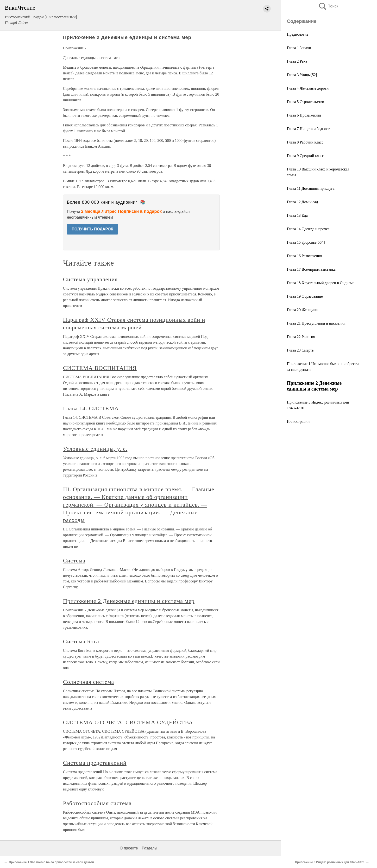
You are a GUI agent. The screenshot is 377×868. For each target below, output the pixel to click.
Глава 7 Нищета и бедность (309, 129)
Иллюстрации (298, 421)
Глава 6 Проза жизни (304, 115)
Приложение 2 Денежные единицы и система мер (129, 601)
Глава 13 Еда (297, 215)
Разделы (149, 848)
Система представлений (95, 763)
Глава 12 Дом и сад (302, 202)
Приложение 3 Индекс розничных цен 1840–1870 (330, 862)
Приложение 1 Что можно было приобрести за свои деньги (51, 862)
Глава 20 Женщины (303, 310)
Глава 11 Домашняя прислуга (311, 188)
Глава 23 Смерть (300, 350)
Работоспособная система (97, 803)
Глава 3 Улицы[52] (302, 75)
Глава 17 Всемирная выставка (311, 269)
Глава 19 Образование (305, 296)
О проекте (129, 848)
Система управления (90, 279)
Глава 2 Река (297, 61)
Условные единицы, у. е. (95, 449)
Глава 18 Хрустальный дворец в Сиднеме (321, 283)
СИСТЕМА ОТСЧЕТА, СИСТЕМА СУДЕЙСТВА (128, 722)
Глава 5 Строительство (305, 102)
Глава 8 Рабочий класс (305, 142)
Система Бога (81, 641)
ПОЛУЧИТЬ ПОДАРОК (92, 229)
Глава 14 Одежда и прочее (308, 229)
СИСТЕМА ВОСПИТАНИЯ (100, 368)
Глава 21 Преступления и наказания (316, 323)
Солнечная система (88, 682)
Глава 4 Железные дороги (308, 88)
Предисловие (298, 34)
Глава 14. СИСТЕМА (91, 408)
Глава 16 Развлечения (304, 256)
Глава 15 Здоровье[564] (306, 242)
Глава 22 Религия (301, 337)
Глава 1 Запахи (299, 48)
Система (74, 561)
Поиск (328, 6)
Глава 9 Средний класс (305, 156)
